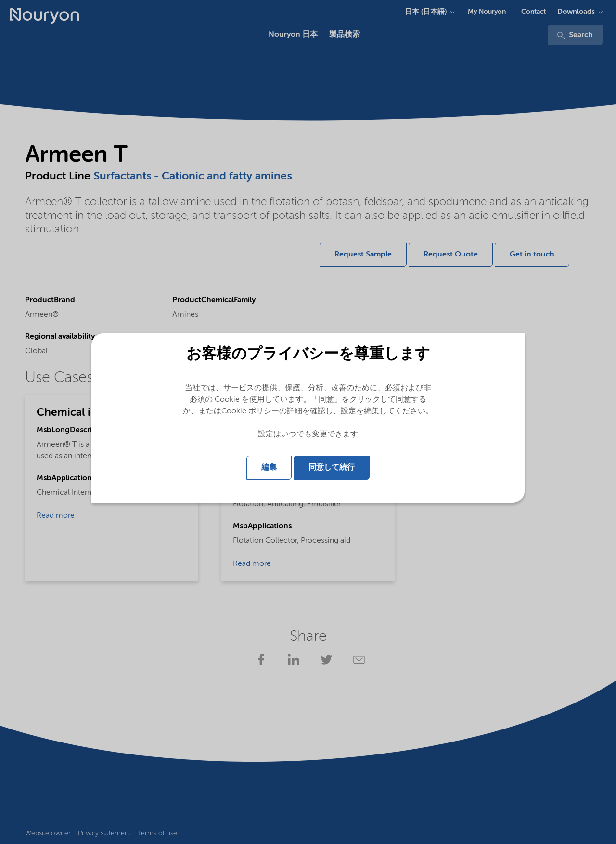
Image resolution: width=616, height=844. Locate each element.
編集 (269, 468)
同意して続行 (332, 468)
